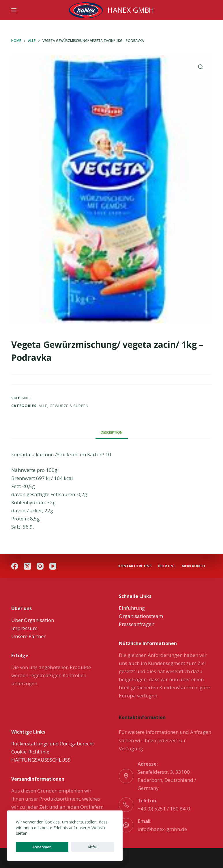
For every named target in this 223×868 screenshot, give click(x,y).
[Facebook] (15, 563)
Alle (43, 406)
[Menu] (14, 10)
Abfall (60, 847)
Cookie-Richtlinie (30, 752)
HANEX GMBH (131, 10)
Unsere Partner (28, 636)
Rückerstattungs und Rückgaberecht (53, 744)
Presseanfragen (137, 624)
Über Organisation (33, 620)
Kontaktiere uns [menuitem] (135, 559)
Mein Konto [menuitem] (131, 567)
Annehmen (31, 847)
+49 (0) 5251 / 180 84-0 (164, 809)
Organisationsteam (141, 616)
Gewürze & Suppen (69, 406)
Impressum (24, 628)
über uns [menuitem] (196, 559)
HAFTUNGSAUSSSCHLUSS (41, 760)
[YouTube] (53, 563)
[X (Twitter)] (27, 563)
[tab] (112, 432)
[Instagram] (40, 563)
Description (112, 432)
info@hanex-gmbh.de (162, 829)
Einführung (132, 608)
